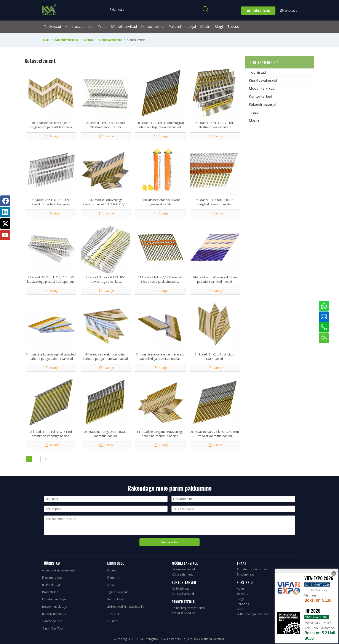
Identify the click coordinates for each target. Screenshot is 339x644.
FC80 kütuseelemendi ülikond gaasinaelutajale (160, 202)
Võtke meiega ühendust (253, 614)
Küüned (112, 570)
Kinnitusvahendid (263, 80)
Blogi (240, 599)
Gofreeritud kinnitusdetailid (126, 607)
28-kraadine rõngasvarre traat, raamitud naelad (105, 434)
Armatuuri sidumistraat (253, 569)
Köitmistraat (180, 588)
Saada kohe (169, 542)
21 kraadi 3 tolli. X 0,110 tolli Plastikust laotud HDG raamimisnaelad (106, 125)
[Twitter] (5, 224)
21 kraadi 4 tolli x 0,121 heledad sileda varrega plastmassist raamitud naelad (160, 279)
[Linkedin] (5, 212)
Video (240, 609)
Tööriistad (257, 72)
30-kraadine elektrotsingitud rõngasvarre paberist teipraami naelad (51, 125)
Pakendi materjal (262, 104)
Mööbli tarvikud (262, 88)
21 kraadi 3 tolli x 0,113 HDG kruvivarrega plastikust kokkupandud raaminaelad (106, 279)
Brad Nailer (50, 592)
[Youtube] (5, 235)
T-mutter (113, 614)
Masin (254, 120)
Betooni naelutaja (54, 607)
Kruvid (111, 585)
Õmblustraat (245, 574)
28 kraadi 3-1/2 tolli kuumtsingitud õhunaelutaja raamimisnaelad (160, 125)
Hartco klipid (115, 599)
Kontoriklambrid (183, 594)
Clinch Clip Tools (53, 628)
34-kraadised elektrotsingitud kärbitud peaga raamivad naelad (105, 356)
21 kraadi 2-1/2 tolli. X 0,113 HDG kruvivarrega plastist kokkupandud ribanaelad (51, 279)
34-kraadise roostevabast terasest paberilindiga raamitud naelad (160, 356)
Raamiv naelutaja (54, 614)
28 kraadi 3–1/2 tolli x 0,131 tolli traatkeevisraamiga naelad (51, 434)
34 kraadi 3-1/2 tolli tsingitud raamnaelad (215, 356)
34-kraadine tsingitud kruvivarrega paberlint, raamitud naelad (160, 434)
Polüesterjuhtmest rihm (188, 608)
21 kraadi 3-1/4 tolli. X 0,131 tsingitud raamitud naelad (215, 202)
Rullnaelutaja (51, 585)
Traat (253, 112)
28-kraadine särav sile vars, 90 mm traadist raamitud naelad (215, 434)
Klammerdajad (52, 577)
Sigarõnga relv (52, 621)
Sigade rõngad (117, 592)
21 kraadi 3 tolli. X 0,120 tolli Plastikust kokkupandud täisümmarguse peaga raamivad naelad (215, 125)
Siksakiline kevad (183, 569)
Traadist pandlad (183, 613)
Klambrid (113, 577)
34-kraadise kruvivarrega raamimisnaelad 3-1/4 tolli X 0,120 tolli (106, 202)
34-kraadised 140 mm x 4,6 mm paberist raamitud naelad (215, 279)
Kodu (240, 588)
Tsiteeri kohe (258, 11)
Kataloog (243, 604)
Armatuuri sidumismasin (59, 570)
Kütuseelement (182, 574)
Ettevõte (242, 594)
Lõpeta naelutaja (54, 599)
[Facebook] (5, 201)
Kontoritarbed (260, 96)
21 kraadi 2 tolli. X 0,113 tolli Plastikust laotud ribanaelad (51, 202)
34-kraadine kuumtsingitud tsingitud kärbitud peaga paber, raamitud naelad (51, 357)
